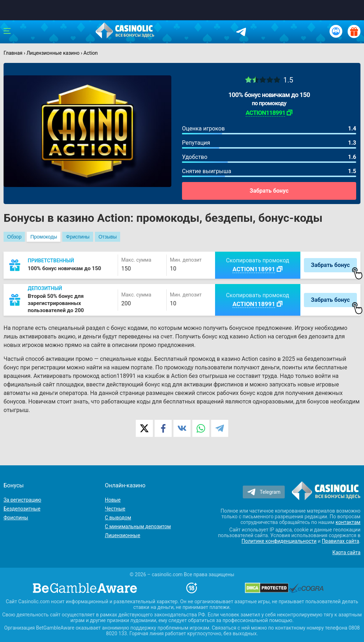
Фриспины (77, 237)
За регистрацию (22, 500)
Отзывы (108, 237)
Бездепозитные (22, 509)
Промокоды (44, 237)
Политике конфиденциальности (279, 541)
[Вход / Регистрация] (336, 31)
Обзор (14, 237)
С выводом (118, 518)
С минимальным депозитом (138, 526)
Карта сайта (346, 552)
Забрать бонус (269, 191)
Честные (115, 509)
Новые (113, 500)
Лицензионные (122, 535)
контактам (348, 522)
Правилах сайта (340, 541)
